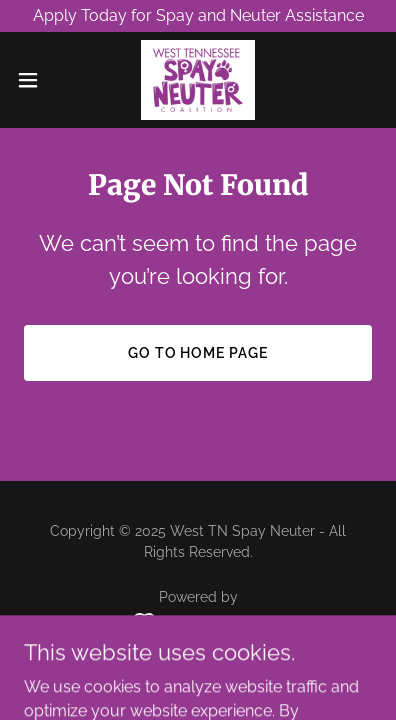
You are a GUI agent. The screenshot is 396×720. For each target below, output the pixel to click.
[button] (36, 80)
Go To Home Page (198, 353)
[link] (197, 80)
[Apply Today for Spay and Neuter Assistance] (198, 16)
